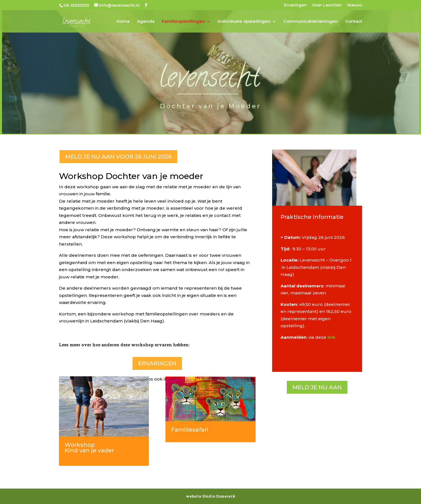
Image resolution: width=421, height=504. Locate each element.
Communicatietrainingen (311, 22)
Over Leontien (327, 5)
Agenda (146, 22)
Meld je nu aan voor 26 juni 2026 (118, 157)
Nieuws (355, 5)
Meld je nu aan (317, 387)
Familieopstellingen (183, 22)
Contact (354, 22)
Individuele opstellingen (244, 22)
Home (123, 22)
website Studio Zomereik (211, 496)
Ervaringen (295, 5)
